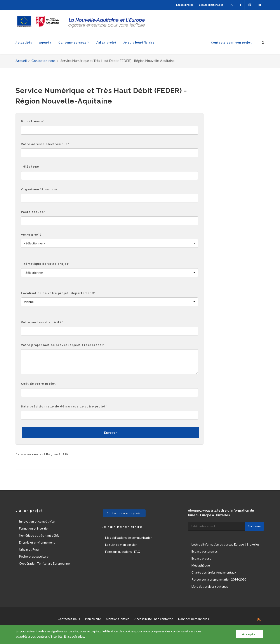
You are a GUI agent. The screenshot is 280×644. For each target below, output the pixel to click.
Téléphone (31, 167)
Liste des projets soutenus (210, 586)
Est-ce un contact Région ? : (39, 454)
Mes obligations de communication (129, 538)
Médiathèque (201, 565)
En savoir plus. (74, 636)
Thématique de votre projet (45, 264)
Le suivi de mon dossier (121, 545)
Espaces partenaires (211, 5)
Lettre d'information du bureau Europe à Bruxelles (225, 544)
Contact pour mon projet (124, 513)
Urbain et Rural (29, 549)
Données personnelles (194, 619)
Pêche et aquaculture (34, 556)
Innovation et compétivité (37, 521)
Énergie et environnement (37, 542)
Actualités (24, 43)
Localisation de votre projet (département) (58, 293)
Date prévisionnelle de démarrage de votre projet (64, 406)
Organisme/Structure (40, 189)
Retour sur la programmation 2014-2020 (219, 579)
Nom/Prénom (33, 121)
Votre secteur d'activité (42, 322)
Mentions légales (118, 619)
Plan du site (93, 619)
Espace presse (185, 5)
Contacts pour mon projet (231, 43)
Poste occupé (33, 212)
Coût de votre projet (39, 384)
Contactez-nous (43, 61)
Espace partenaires (205, 551)
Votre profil (32, 235)
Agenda (45, 43)
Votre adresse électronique (45, 144)
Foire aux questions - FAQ (123, 552)
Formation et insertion (34, 528)
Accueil (21, 61)
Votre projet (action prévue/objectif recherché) (63, 345)
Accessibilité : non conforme (154, 619)
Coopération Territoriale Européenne (44, 563)
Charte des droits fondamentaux (214, 572)
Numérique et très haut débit (39, 535)
